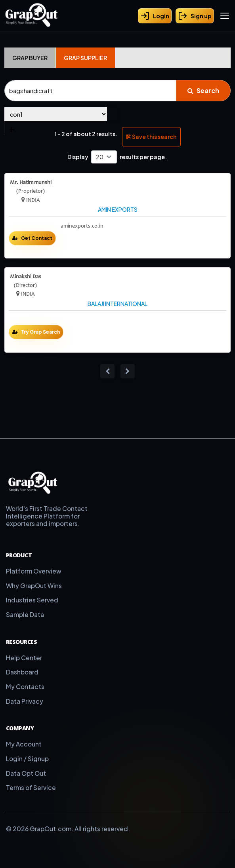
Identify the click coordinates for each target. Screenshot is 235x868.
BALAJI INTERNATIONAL (117, 304)
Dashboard (22, 672)
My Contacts (25, 687)
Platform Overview (34, 571)
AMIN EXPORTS (118, 209)
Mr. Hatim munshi (31, 183)
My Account (24, 744)
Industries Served (32, 600)
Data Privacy (25, 701)
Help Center (24, 658)
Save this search (151, 137)
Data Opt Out (26, 773)
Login (155, 16)
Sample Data (25, 614)
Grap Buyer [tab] (30, 58)
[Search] (90, 91)
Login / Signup (27, 759)
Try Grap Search (40, 332)
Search (203, 90)
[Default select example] (104, 157)
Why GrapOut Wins (34, 586)
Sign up (195, 16)
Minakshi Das (26, 277)
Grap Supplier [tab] (85, 58)
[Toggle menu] (225, 16)
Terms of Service (31, 787)
